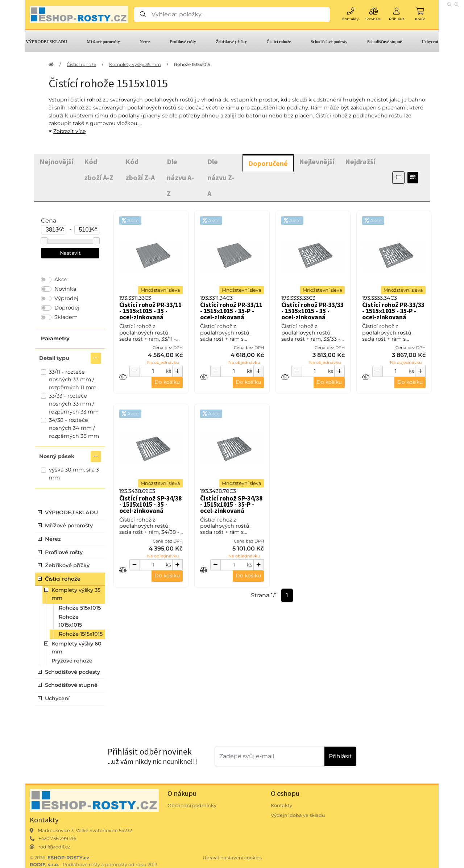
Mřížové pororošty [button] (69, 526)
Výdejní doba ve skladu (298, 815)
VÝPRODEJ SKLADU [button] (71, 512)
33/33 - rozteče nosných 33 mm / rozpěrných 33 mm (74, 404)
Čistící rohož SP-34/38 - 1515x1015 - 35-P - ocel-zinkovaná (231, 504)
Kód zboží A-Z (99, 169)
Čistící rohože (279, 42)
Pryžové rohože (72, 661)
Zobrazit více (67, 131)
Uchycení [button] (57, 698)
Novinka (65, 289)
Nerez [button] (53, 539)
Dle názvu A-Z (180, 177)
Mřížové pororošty (103, 42)
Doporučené (268, 163)
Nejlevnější (317, 161)
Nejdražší (360, 161)
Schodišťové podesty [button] (72, 672)
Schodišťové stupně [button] (71, 685)
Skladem (66, 317)
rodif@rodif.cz (54, 847)
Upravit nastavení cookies (232, 858)
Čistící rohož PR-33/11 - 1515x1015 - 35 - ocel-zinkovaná (150, 311)
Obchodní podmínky (192, 805)
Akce (61, 279)
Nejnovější (56, 161)
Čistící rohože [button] (63, 579)
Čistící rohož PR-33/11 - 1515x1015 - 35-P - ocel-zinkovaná (231, 311)
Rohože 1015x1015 (70, 621)
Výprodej (66, 298)
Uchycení (430, 42)
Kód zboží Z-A (140, 169)
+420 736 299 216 (57, 838)
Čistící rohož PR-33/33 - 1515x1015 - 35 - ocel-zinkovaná (312, 311)
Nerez (145, 42)
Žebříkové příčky (231, 42)
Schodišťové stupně (385, 42)
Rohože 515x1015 (80, 608)
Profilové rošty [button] (64, 552)
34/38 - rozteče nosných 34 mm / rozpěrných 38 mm (74, 428)
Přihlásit (340, 756)
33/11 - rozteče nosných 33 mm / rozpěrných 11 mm (73, 380)
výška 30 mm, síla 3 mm (74, 474)
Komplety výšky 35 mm (135, 64)
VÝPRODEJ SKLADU (46, 42)
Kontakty (281, 805)
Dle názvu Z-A (221, 177)
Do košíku (167, 382)
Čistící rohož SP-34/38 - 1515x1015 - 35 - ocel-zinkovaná (150, 504)
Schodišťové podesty (329, 42)
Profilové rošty (183, 42)
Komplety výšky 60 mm (76, 648)
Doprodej (67, 308)
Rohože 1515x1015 (192, 64)
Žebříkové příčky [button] (67, 565)
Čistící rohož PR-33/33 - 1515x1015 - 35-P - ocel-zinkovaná (393, 311)
